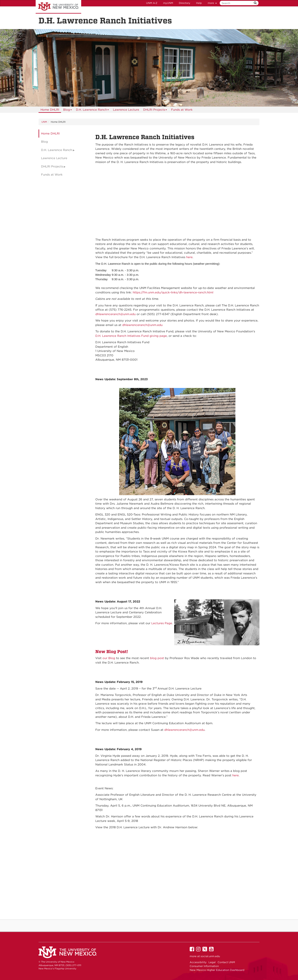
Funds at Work (182, 110)
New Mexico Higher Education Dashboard (217, 970)
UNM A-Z (152, 3)
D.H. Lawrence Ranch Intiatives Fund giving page (131, 336)
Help (199, 3)
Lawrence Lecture (126, 110)
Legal (212, 962)
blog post (157, 658)
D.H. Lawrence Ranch (93, 110)
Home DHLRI (50, 110)
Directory (185, 3)
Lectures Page (162, 623)
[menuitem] (50, 110)
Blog (68, 110)
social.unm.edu (210, 956)
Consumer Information (204, 966)
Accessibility (198, 962)
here (189, 257)
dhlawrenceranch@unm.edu (115, 314)
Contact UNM (226, 962)
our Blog (109, 658)
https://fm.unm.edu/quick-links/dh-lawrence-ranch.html (173, 292)
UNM (44, 122)
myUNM (168, 3)
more (212, 3)
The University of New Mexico (58, 7)
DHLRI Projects (155, 110)
